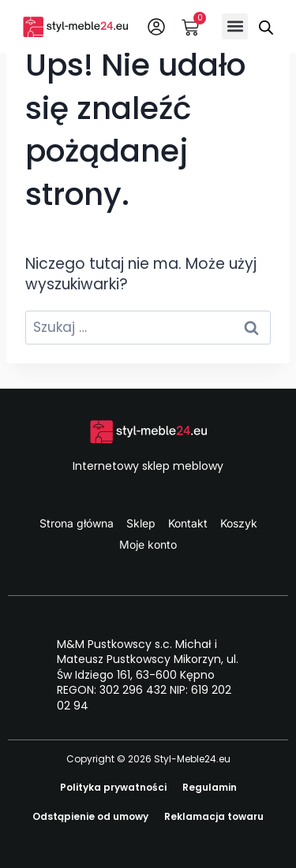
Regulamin (210, 787)
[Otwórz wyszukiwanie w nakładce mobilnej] (266, 26)
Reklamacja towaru (214, 816)
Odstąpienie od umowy (90, 816)
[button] (235, 26)
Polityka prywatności (113, 787)
